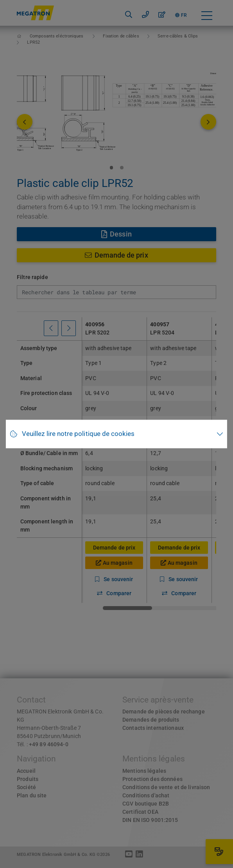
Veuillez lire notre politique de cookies (78, 434)
